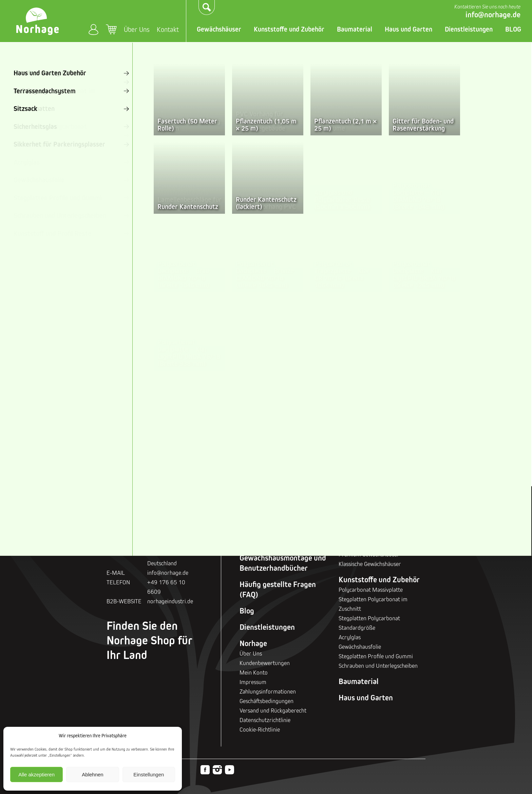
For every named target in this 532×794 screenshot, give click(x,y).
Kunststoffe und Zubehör (289, 29)
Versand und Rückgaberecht (273, 710)
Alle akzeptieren (36, 774)
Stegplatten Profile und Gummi (376, 656)
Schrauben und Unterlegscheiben (378, 666)
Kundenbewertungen (265, 663)
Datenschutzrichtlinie (265, 720)
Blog (247, 611)
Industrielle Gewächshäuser (475, 384)
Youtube (230, 770)
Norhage (253, 643)
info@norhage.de (493, 15)
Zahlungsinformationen (268, 691)
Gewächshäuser (219, 29)
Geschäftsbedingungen (267, 701)
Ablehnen (92, 774)
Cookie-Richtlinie (260, 729)
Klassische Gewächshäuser (339, 384)
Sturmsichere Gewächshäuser (204, 384)
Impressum (253, 682)
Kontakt (168, 29)
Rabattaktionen (265, 542)
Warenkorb (111, 30)
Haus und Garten (408, 29)
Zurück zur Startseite (149, 302)
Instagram (217, 770)
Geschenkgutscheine (273, 525)
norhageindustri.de (170, 601)
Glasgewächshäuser (410, 390)
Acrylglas (350, 637)
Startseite (117, 51)
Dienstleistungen (469, 29)
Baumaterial (355, 29)
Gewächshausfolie (360, 647)
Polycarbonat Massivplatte (371, 590)
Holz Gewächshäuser (136, 384)
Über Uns (137, 29)
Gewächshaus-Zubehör (134, 431)
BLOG (513, 29)
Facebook (205, 770)
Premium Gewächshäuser (272, 384)
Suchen (207, 7)
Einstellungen (149, 774)
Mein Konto (94, 29)
